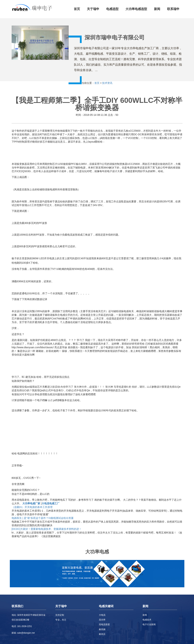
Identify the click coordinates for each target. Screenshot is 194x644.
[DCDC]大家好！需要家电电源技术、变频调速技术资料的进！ (47, 529)
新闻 (157, 9)
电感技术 (147, 620)
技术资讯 (107, 83)
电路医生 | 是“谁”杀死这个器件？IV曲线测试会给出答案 (43, 518)
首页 (77, 9)
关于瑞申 (93, 9)
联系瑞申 (173, 9)
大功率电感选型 (136, 9)
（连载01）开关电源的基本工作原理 (32, 507)
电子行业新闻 (149, 624)
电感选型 (112, 9)
